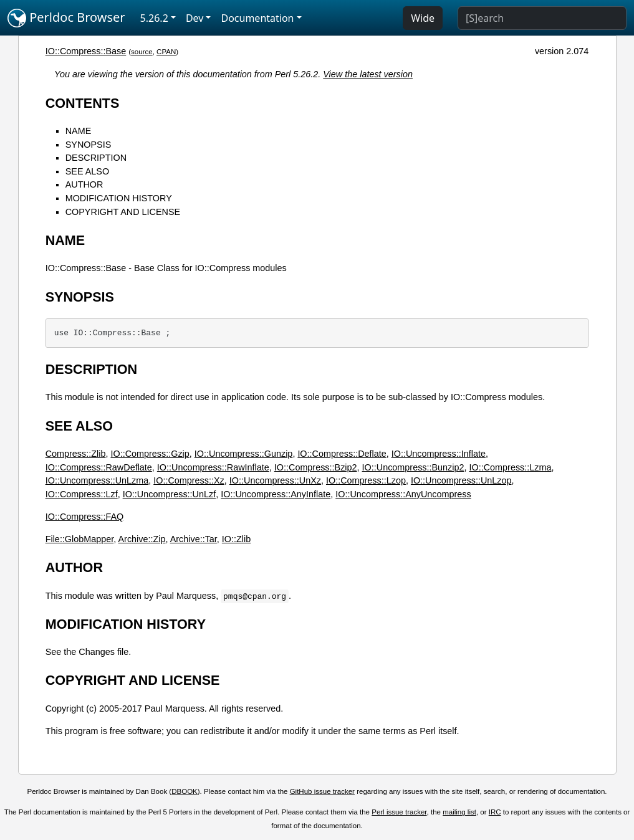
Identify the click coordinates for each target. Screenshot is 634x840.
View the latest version (368, 74)
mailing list (459, 812)
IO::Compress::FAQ (85, 517)
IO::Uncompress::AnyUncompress (403, 494)
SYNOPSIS (89, 145)
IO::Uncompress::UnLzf (170, 494)
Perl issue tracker (399, 812)
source (142, 52)
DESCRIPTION (96, 158)
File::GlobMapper (80, 539)
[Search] (542, 18)
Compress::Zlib (76, 454)
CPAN (166, 52)
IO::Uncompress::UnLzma (97, 480)
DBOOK (185, 791)
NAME (79, 131)
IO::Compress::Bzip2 (316, 467)
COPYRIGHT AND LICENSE (123, 212)
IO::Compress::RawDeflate (99, 467)
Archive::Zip (142, 539)
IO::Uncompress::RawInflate (213, 467)
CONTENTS (83, 103)
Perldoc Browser (66, 18)
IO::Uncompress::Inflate (439, 454)
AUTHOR (84, 184)
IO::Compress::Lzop (366, 480)
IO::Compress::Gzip (150, 454)
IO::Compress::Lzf (82, 494)
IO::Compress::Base (86, 51)
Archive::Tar (194, 539)
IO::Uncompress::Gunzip (244, 454)
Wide (423, 18)
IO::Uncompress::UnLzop (461, 480)
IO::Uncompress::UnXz (275, 480)
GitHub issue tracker (322, 791)
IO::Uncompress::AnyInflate (276, 494)
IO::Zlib (236, 539)
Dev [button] (195, 18)
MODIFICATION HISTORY (119, 198)
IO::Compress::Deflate (342, 454)
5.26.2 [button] (154, 18)
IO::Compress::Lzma (511, 467)
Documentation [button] (257, 18)
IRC (495, 812)
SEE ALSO (87, 171)
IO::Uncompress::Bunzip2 (413, 467)
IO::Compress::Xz (189, 480)
